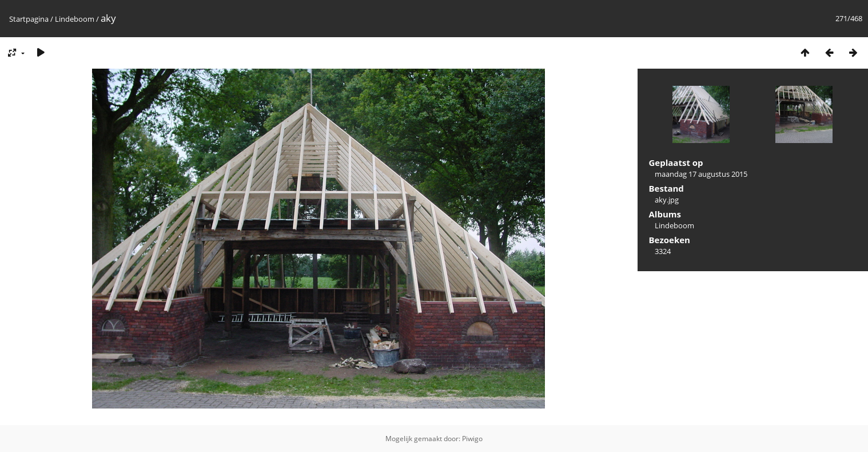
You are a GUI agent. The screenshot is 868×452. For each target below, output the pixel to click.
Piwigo (472, 439)
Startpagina (29, 19)
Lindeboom (75, 19)
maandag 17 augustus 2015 (701, 174)
